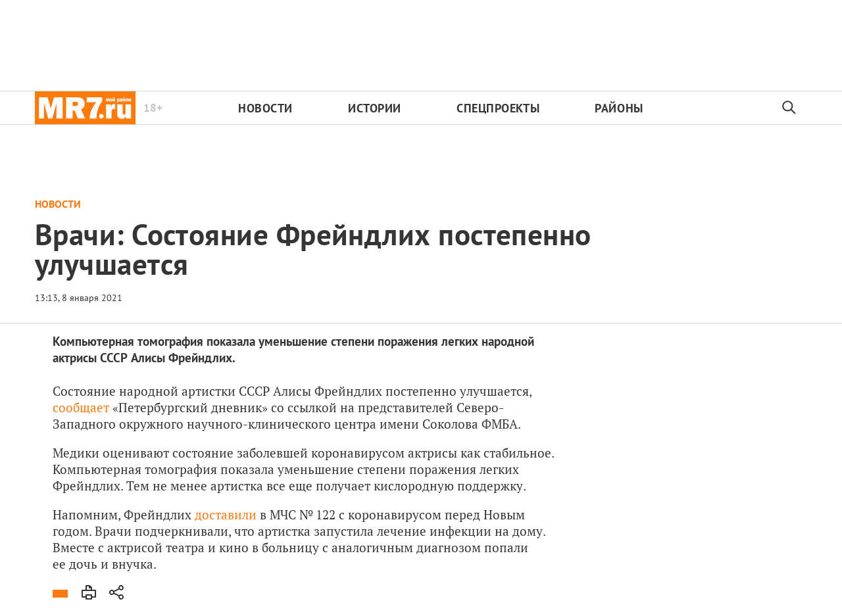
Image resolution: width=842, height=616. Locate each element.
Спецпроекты (498, 108)
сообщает (81, 407)
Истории (375, 108)
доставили (226, 514)
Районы (619, 108)
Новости (265, 108)
